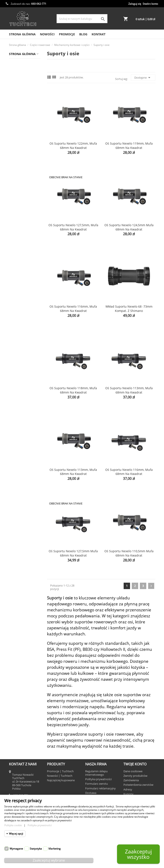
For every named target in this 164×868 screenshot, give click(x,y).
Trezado (17, 508)
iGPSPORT (18, 379)
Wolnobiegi (24, 215)
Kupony (128, 794)
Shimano (17, 454)
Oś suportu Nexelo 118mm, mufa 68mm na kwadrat (73, 390)
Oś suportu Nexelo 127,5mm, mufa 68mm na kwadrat (73, 227)
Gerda (15, 346)
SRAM (15, 463)
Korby (23, 157)
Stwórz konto (150, 4)
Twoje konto (135, 764)
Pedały (20, 223)
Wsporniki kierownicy (20, 242)
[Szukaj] (82, 19)
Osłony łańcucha (27, 206)
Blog (83, 34)
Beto (14, 312)
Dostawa (91, 793)
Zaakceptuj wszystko (138, 854)
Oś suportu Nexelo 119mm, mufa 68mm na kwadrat (129, 146)
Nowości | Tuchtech (60, 776)
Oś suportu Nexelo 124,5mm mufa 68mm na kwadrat (129, 227)
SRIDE (15, 471)
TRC (14, 500)
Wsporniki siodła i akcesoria (25, 254)
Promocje (67, 34)
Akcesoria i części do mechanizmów (25, 145)
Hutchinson (19, 371)
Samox (16, 446)
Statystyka (36, 849)
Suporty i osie (29, 177)
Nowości (47, 34)
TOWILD (17, 492)
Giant (15, 354)
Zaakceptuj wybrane (49, 860)
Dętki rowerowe (22, 273)
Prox (14, 429)
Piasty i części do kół (25, 196)
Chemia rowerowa (24, 71)
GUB (14, 363)
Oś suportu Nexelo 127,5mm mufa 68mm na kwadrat (73, 553)
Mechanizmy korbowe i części (23, 131)
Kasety (20, 96)
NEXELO (17, 421)
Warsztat (17, 289)
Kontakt (99, 34)
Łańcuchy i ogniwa (21, 118)
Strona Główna (22, 34)
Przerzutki (23, 231)
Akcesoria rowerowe (25, 62)
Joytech (16, 388)
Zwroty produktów (135, 776)
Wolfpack (17, 517)
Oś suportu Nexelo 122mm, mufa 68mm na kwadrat (73, 146)
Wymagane (16, 849)
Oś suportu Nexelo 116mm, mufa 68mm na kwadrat (73, 309)
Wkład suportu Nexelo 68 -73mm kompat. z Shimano (129, 309)
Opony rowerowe (23, 281)
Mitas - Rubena (22, 404)
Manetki (21, 186)
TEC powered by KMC (22, 481)
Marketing (55, 849)
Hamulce (22, 88)
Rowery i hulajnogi (24, 298)
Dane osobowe (133, 771)
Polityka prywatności (98, 779)
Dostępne (143, 78)
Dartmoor (18, 337)
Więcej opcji (16, 834)
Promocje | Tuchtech (60, 771)
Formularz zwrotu (97, 784)
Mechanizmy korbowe (26, 167)
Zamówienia (131, 780)
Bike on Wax (20, 321)
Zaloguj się (135, 4)
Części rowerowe (23, 79)
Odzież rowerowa (23, 264)
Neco (15, 413)
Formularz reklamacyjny (100, 788)
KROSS (16, 396)
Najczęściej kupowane (61, 780)
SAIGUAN (17, 438)
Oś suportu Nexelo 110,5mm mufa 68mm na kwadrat (129, 553)
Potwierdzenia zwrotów (138, 785)
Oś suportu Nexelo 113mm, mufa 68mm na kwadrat (129, 390)
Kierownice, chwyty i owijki (21, 106)
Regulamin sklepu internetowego (96, 773)
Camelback (19, 329)
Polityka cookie (13, 825)
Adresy (128, 789)
